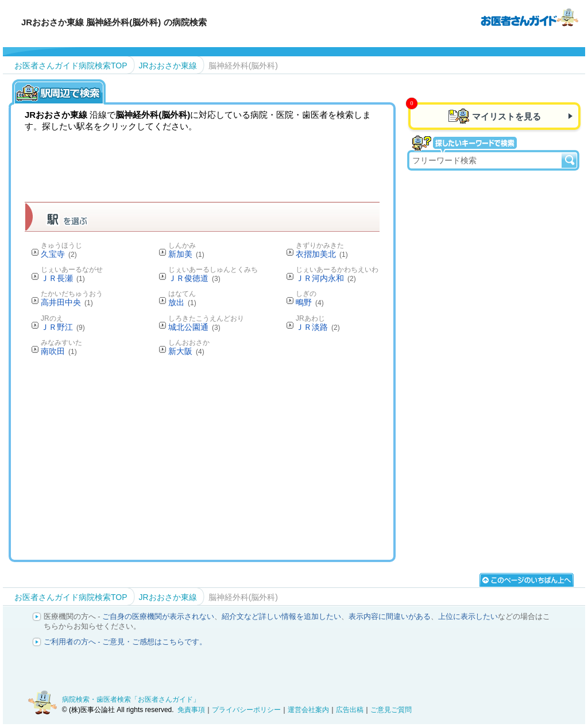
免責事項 (191, 710)
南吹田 (59, 351)
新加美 (186, 254)
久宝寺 (59, 254)
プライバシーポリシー (246, 710)
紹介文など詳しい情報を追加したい (281, 616)
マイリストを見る (506, 116)
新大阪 (186, 351)
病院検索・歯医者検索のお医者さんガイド (529, 17)
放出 (182, 302)
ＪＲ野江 (63, 327)
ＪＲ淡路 (318, 327)
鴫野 (310, 302)
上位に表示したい (468, 616)
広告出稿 (350, 710)
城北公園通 (194, 327)
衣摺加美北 (322, 254)
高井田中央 (67, 302)
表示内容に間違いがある (390, 616)
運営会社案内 (308, 710)
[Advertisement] (234, 457)
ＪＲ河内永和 (325, 278)
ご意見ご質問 (391, 710)
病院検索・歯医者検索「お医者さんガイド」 (131, 699)
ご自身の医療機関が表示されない (158, 616)
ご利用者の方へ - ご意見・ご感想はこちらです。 (125, 642)
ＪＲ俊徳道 (194, 278)
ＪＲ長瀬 (63, 278)
